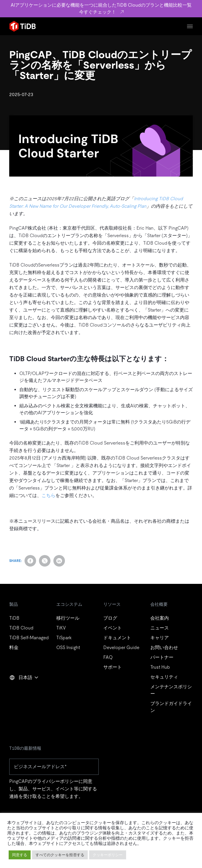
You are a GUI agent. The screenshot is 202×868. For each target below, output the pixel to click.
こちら (48, 495)
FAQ (108, 657)
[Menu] (190, 26)
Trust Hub (160, 667)
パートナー (162, 657)
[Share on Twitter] (45, 561)
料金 (14, 647)
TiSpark (64, 638)
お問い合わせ (164, 647)
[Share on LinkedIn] (59, 561)
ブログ (110, 618)
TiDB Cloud (21, 628)
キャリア (160, 638)
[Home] (23, 26)
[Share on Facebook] (30, 561)
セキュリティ (164, 677)
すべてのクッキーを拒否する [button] (60, 855)
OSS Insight (68, 647)
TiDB (14, 618)
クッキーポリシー (108, 855)
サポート (113, 667)
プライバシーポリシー (55, 781)
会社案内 (160, 618)
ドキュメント (117, 638)
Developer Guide (121, 647)
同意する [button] (20, 855)
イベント (113, 628)
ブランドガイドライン (171, 707)
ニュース (160, 628)
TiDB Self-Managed (29, 638)
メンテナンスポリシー (171, 690)
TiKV (61, 628)
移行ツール (68, 618)
